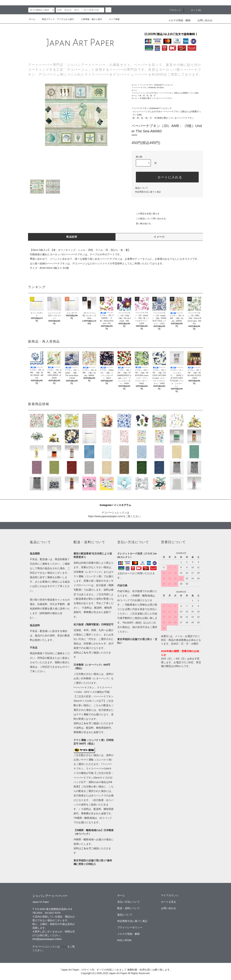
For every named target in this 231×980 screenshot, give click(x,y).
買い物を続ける (141, 224)
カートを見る (169, 902)
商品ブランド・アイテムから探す (56, 19)
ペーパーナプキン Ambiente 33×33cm (149, 88)
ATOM (128, 940)
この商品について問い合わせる (149, 219)
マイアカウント (170, 895)
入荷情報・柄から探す (89, 19)
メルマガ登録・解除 (179, 20)
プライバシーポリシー (130, 927)
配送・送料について (129, 908)
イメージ (159, 237)
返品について (142, 188)
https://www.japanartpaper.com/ (105, 516)
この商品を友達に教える (145, 214)
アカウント (173, 10)
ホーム (32, 19)
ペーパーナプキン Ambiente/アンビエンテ (156, 85)
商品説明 (72, 237)
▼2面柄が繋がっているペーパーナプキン (156, 98)
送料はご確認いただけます (94, 723)
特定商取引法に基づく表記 (148, 192)
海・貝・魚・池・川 (147, 96)
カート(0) (194, 10)
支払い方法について (129, 902)
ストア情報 (112, 19)
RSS (120, 940)
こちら (64, 947)
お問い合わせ (203, 20)
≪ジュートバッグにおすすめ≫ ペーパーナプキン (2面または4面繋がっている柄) (166, 93)
